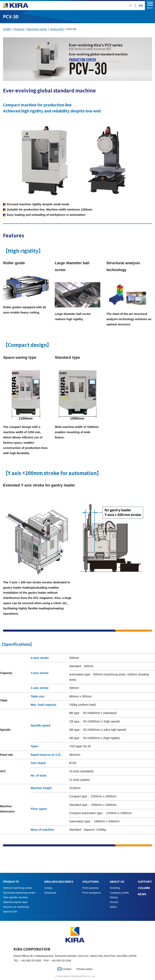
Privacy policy (84, 969)
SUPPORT (145, 881)
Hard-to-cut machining (16, 907)
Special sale (10, 911)
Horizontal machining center (19, 893)
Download (50, 893)
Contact (64, 969)
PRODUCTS (11, 881)
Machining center (37, 29)
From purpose (91, 888)
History (114, 897)
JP (130, 6)
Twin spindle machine (16, 897)
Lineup (48, 888)
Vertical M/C (57, 29)
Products (19, 29)
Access (114, 902)
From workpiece (92, 893)
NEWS (142, 894)
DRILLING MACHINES (59, 881)
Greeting (115, 888)
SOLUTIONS (91, 881)
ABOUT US (117, 881)
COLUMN (144, 888)
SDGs (113, 907)
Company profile (119, 893)
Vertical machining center (18, 888)
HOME (7, 29)
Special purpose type (15, 902)
